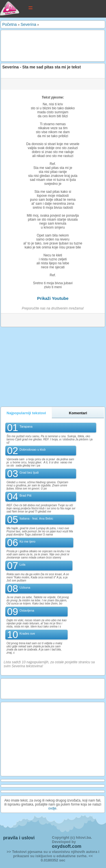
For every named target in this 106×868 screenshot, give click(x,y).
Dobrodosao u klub (33, 449)
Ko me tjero (27, 541)
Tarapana (26, 426)
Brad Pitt (25, 495)
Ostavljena (27, 610)
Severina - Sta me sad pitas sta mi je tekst (42, 67)
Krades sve (27, 633)
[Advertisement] (47, 45)
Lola (22, 564)
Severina (28, 24)
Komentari (78, 413)
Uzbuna (25, 587)
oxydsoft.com (67, 846)
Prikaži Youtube (53, 298)
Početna (9, 24)
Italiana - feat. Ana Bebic (36, 518)
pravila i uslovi (19, 838)
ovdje (52, 808)
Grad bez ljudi (29, 472)
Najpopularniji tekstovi (26, 413)
